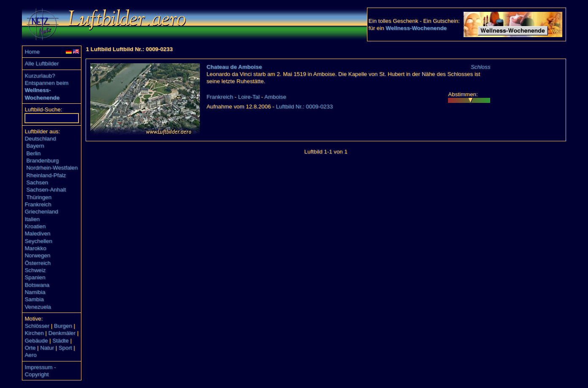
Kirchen (34, 333)
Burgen (63, 326)
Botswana (37, 285)
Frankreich (38, 204)
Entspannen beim (46, 83)
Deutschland (40, 139)
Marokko (35, 248)
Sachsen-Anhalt (46, 190)
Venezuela (38, 307)
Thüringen (39, 197)
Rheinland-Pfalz (46, 175)
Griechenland (41, 212)
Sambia (34, 299)
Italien (32, 219)
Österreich (37, 263)
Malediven (37, 233)
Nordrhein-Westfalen (52, 168)
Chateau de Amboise (234, 67)
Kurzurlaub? (40, 76)
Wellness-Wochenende (416, 28)
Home (32, 52)
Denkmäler (62, 333)
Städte (61, 341)
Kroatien (35, 226)
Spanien (35, 277)
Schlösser (37, 326)
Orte (30, 348)
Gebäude (36, 341)
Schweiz (35, 270)
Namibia (35, 292)
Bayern (35, 146)
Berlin (33, 153)
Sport (65, 348)
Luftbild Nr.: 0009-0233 (304, 106)
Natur (47, 348)
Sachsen (37, 182)
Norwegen (37, 255)
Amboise (275, 97)
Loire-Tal (249, 97)
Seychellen (38, 241)
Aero (30, 355)
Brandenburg (42, 160)
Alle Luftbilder (42, 63)
